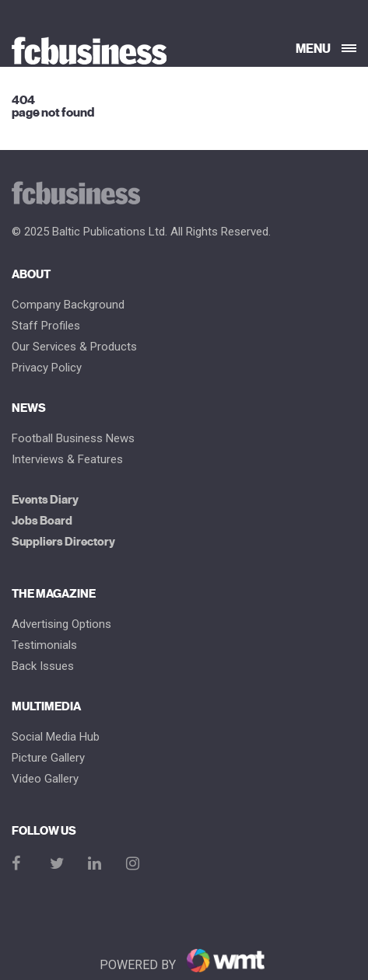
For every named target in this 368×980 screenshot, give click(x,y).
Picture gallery (48, 758)
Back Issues (43, 666)
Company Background (68, 305)
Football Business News (73, 439)
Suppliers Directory (63, 542)
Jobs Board (42, 521)
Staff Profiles (46, 326)
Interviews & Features (67, 460)
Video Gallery (45, 779)
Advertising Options (61, 624)
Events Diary (45, 500)
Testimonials (44, 645)
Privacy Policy (47, 368)
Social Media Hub (56, 737)
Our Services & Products (74, 347)
